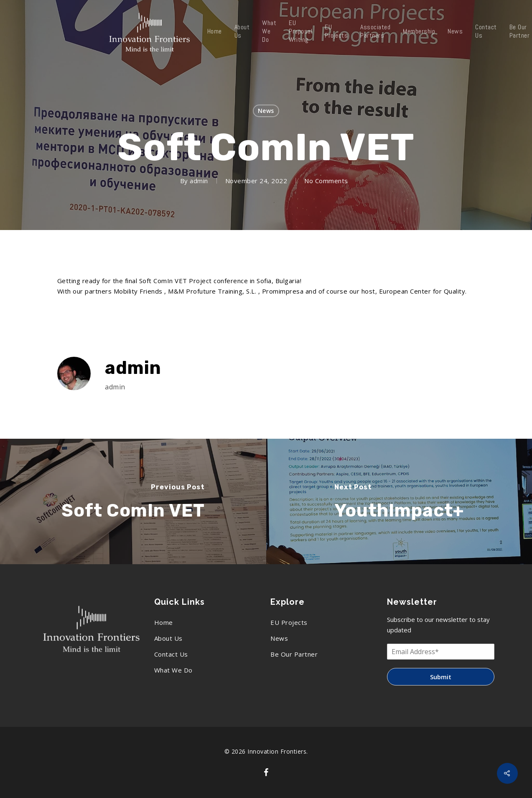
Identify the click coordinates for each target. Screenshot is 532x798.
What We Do (269, 31)
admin (199, 181)
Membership (419, 31)
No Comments (326, 181)
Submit (441, 677)
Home (215, 31)
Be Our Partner (294, 654)
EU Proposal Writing (300, 31)
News (455, 31)
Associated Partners (375, 31)
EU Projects (336, 31)
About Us (242, 31)
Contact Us (486, 31)
